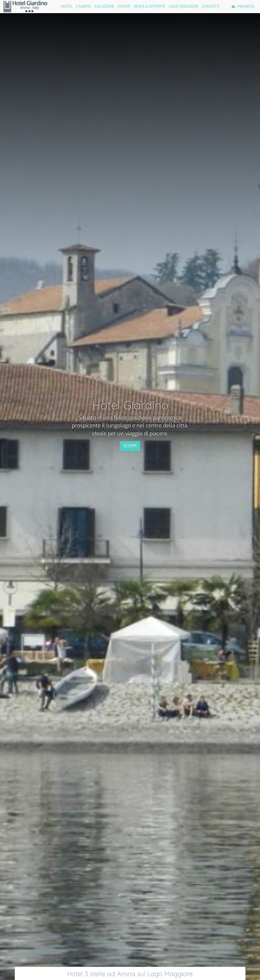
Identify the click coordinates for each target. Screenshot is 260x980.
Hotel (67, 6)
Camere (84, 6)
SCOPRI (130, 446)
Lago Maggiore (184, 6)
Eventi (124, 6)
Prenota (246, 7)
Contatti (211, 6)
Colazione (104, 6)
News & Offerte (149, 6)
